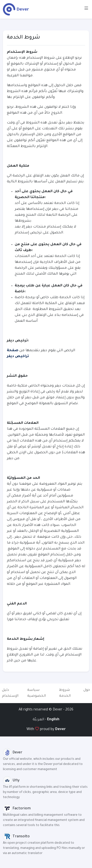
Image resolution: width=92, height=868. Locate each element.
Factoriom (17, 809)
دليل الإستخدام (10, 693)
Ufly (11, 781)
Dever (60, 730)
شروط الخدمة (65, 693)
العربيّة (39, 720)
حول (87, 690)
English (53, 720)
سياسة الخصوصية (37, 693)
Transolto (16, 837)
